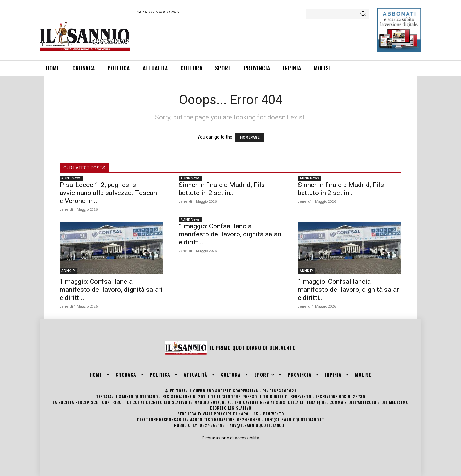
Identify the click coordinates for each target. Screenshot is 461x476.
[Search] (363, 14)
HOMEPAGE (250, 138)
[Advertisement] (253, 36)
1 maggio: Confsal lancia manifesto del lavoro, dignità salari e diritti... (111, 290)
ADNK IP (68, 271)
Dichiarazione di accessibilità (230, 438)
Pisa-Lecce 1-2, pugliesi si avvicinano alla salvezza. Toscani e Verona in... (109, 193)
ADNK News (71, 178)
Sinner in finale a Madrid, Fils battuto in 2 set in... (222, 189)
